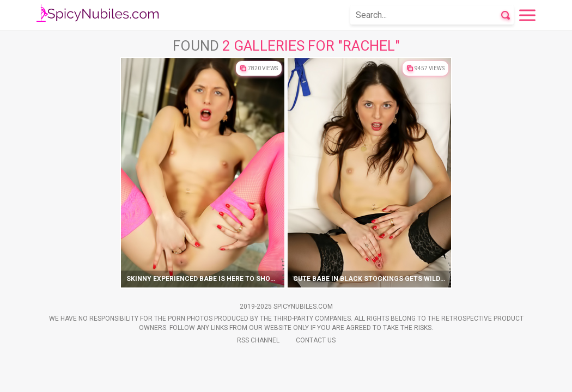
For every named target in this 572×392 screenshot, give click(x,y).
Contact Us (316, 340)
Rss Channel (258, 340)
